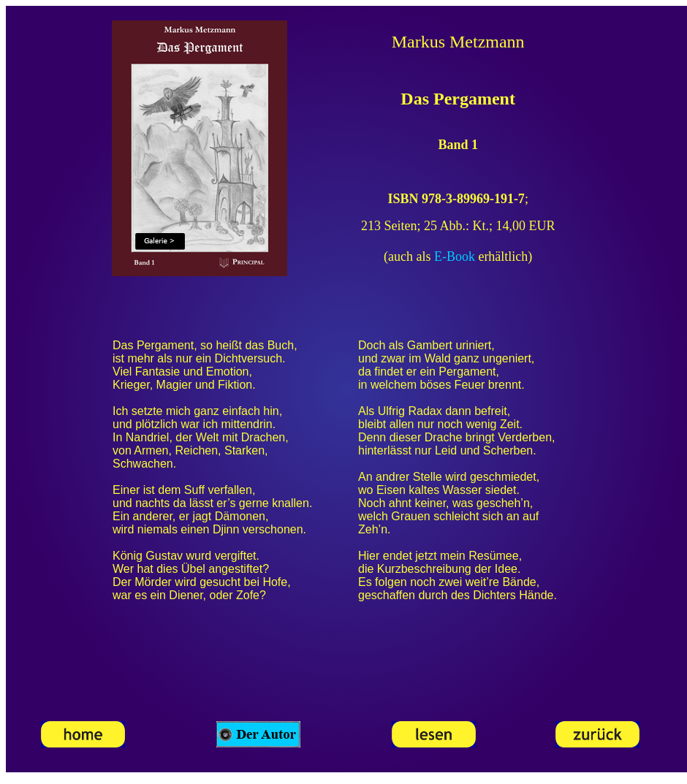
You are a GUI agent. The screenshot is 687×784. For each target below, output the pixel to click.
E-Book (455, 256)
